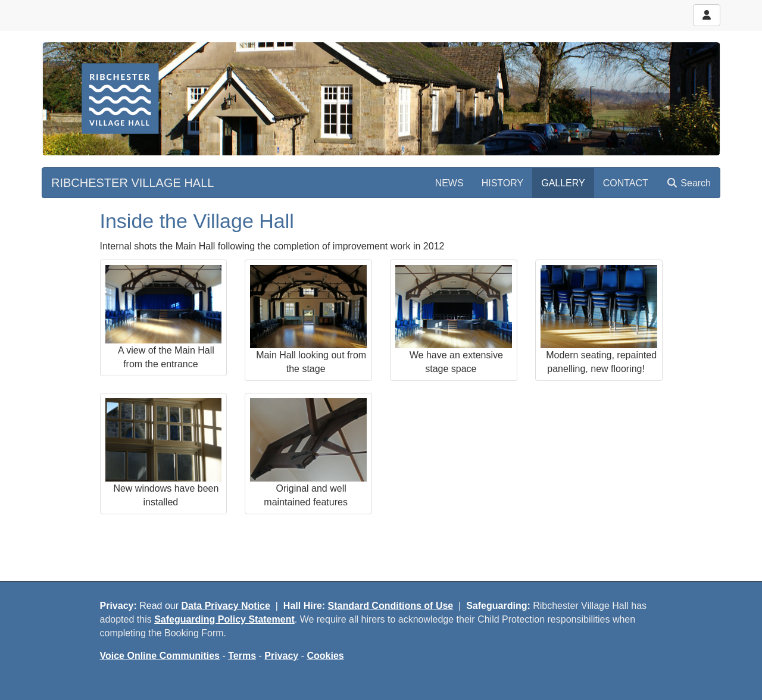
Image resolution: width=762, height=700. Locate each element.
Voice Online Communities (160, 656)
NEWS (449, 183)
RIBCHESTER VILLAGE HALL (132, 183)
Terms (242, 656)
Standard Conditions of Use (391, 606)
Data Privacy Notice (226, 606)
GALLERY (563, 183)
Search (688, 183)
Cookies (326, 656)
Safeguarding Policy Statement (224, 619)
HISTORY (503, 183)
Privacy (281, 656)
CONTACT (626, 183)
